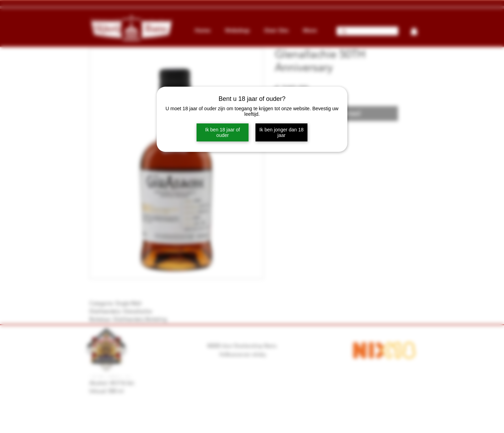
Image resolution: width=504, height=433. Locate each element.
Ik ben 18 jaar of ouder (223, 132)
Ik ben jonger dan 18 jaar (281, 132)
